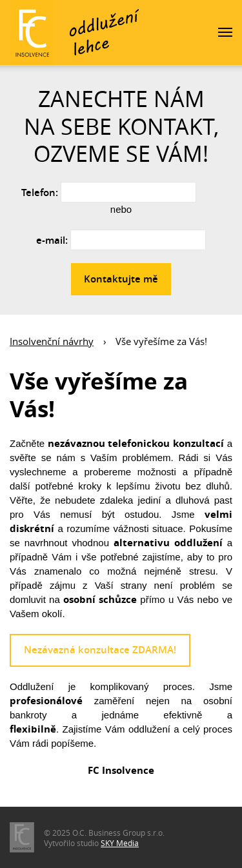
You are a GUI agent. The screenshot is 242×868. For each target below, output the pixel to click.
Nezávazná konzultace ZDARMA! (100, 650)
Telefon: (40, 192)
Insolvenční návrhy (52, 341)
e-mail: (52, 240)
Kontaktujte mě (121, 279)
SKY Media (120, 843)
